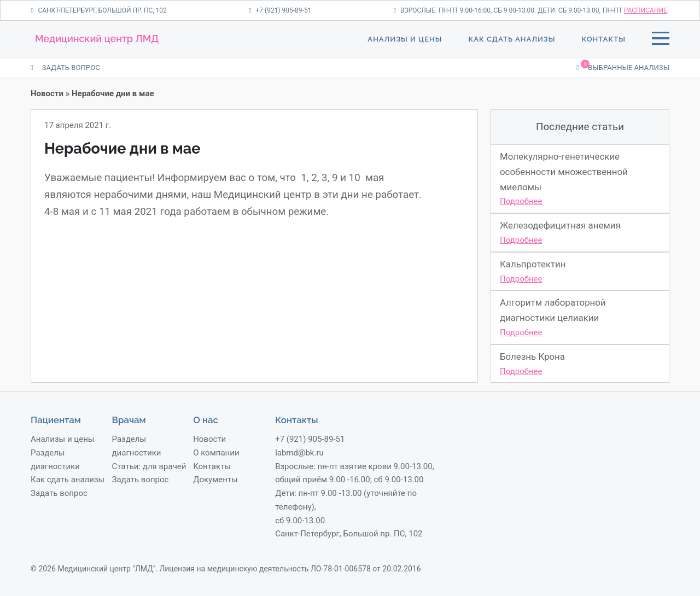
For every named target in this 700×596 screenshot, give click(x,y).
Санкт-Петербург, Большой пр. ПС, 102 (99, 10)
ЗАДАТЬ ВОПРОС (65, 68)
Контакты (604, 39)
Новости (47, 94)
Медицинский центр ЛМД (97, 39)
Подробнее (521, 201)
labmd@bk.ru (299, 453)
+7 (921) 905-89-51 (280, 10)
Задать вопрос (59, 493)
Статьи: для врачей (149, 466)
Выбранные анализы (623, 67)
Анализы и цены (405, 39)
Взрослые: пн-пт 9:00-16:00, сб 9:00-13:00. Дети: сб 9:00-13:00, (497, 10)
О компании (216, 453)
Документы (215, 480)
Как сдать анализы (512, 39)
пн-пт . (636, 10)
